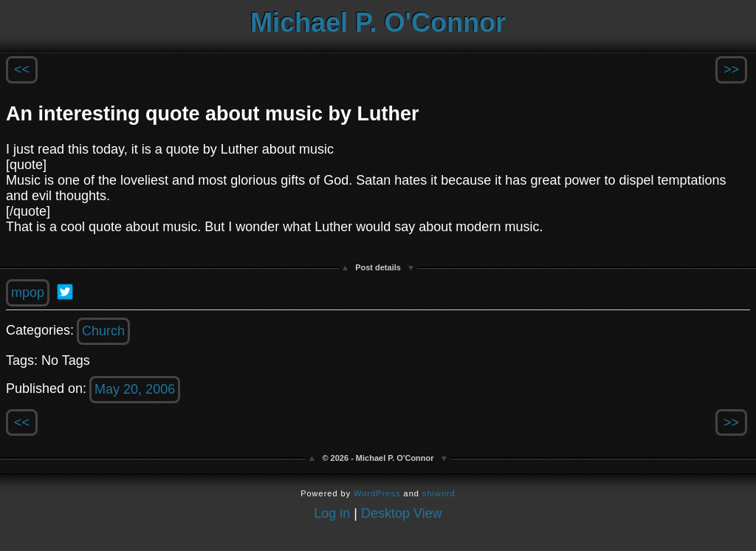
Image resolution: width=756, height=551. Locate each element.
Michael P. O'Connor (378, 23)
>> (731, 69)
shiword (439, 493)
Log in (332, 513)
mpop (28, 292)
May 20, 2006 (135, 389)
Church (103, 331)
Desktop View (402, 513)
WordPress (377, 493)
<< (22, 69)
